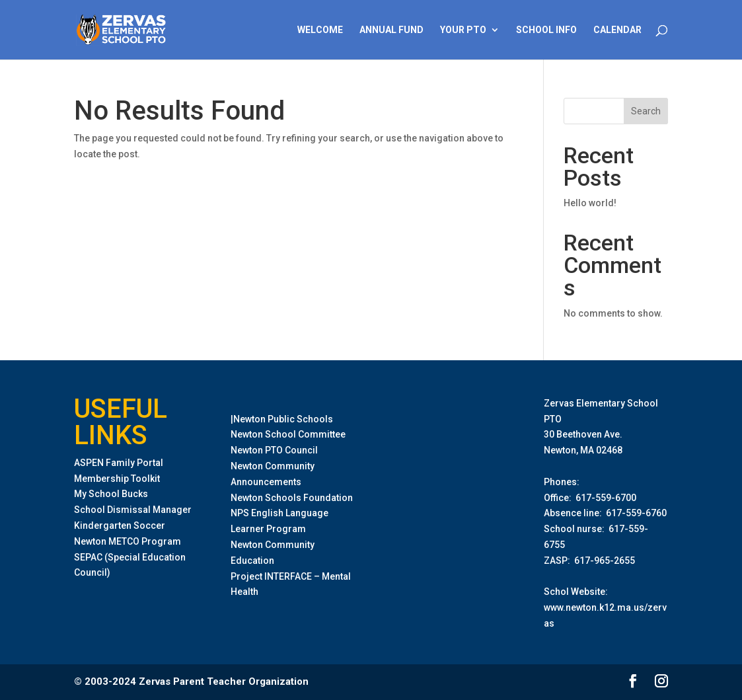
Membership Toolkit (117, 479)
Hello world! (590, 203)
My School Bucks (111, 494)
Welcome (320, 30)
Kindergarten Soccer (120, 525)
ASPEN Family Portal (119, 463)
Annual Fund (391, 30)
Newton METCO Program (128, 541)
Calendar (617, 30)
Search (646, 111)
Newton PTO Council (274, 450)
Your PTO (463, 30)
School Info (546, 30)
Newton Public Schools (283, 419)
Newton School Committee (288, 434)
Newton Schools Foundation (292, 498)
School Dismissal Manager (133, 510)
